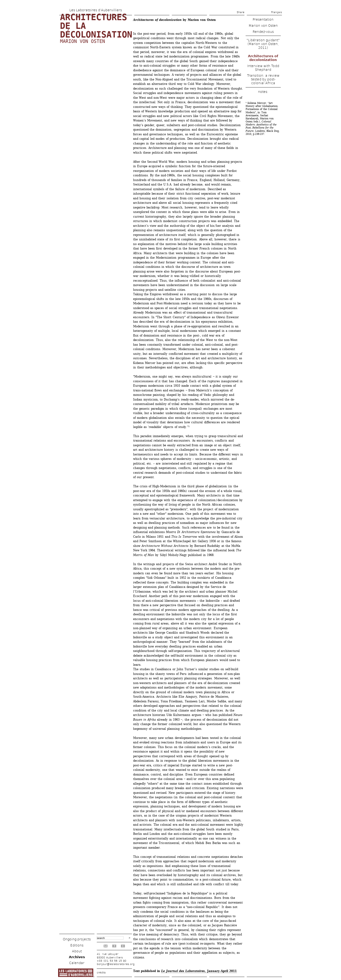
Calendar (77, 963)
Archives (77, 957)
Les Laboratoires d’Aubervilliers (96, 10)
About (77, 951)
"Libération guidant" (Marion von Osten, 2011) (263, 44)
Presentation (263, 19)
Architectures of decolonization (263, 58)
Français (277, 12)
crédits (101, 973)
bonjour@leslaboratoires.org (116, 964)
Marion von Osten (82, 41)
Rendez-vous (263, 32)
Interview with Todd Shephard (263, 68)
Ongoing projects (77, 939)
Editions (77, 945)
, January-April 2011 (199, 971)
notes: (263, 92)
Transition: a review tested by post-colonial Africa (263, 79)
